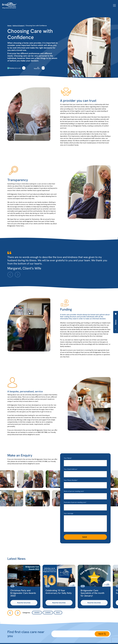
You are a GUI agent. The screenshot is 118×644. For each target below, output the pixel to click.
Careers (48, 613)
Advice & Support (18, 26)
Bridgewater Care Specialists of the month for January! (92, 593)
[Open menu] (114, 6)
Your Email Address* (85, 472)
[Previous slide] (10, 275)
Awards (37, 613)
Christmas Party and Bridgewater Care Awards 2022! (23, 593)
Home (9, 26)
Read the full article (24, 603)
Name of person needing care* (85, 494)
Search (102, 634)
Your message (85, 522)
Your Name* (85, 461)
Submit (85, 537)
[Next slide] (18, 275)
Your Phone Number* (85, 483)
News (12, 586)
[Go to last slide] (10, 613)
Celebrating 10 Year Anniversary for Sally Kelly (59, 592)
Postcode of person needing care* (85, 505)
